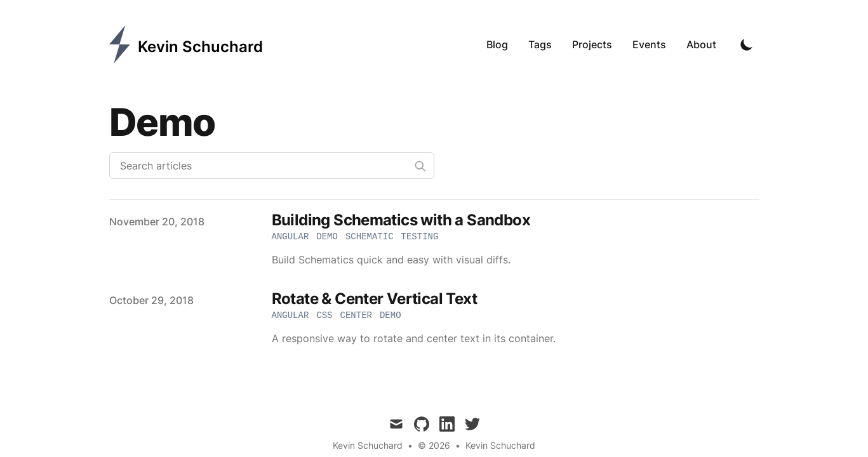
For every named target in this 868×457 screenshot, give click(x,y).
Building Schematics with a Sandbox (401, 220)
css (324, 315)
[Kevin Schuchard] (186, 44)
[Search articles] (272, 166)
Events (649, 44)
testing (420, 237)
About (701, 44)
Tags (540, 44)
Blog (497, 44)
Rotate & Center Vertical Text (375, 299)
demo (327, 237)
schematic (370, 237)
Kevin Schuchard (500, 445)
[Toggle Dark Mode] (747, 44)
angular (290, 237)
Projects (592, 44)
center (356, 315)
